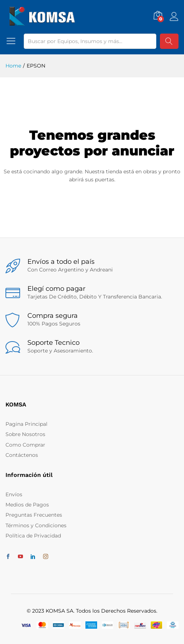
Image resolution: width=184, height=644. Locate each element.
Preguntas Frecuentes (34, 515)
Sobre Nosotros (25, 434)
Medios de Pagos (27, 505)
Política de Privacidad (33, 536)
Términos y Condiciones (36, 525)
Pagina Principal (26, 424)
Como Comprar (25, 445)
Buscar (169, 41)
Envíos (14, 494)
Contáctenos (22, 455)
